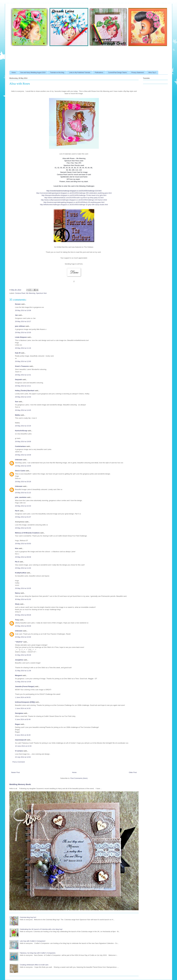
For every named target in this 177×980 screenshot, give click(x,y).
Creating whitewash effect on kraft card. (34, 965)
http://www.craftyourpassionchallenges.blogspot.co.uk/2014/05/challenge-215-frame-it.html (74, 200)
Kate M (18, 353)
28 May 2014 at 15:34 (23, 426)
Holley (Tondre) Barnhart (25, 391)
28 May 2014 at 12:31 (23, 375)
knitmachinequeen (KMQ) (25, 702)
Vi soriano (19, 751)
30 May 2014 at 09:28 (23, 615)
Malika (18, 415)
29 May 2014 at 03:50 (23, 544)
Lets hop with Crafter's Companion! (33, 941)
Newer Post (16, 772)
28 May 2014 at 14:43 (23, 397)
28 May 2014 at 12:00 (23, 361)
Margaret (19, 675)
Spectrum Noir (41, 293)
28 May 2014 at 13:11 (23, 386)
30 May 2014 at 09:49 (23, 626)
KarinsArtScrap (21, 431)
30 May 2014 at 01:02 (23, 599)
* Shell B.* (19, 642)
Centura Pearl (20, 293)
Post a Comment (19, 762)
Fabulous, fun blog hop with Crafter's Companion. (38, 953)
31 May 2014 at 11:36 (23, 671)
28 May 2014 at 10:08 (23, 310)
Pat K (17, 511)
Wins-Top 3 (152, 73)
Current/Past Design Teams (118, 73)
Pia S (17, 562)
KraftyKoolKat (21, 573)
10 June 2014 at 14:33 (23, 746)
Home (14, 73)
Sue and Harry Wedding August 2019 (33, 73)
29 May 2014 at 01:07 (23, 517)
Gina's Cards (20, 471)
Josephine (19, 660)
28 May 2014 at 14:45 (23, 410)
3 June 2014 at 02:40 (23, 719)
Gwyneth (19, 380)
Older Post (133, 772)
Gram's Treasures (22, 366)
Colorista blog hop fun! (28, 917)
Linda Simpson (21, 337)
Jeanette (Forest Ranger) (25, 686)
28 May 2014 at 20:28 (23, 482)
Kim (17, 548)
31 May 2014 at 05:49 (23, 655)
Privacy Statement (138, 73)
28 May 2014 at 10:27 (23, 321)
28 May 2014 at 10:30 (23, 332)
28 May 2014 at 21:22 (23, 493)
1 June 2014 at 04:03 (23, 697)
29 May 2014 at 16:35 (23, 588)
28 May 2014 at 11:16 (23, 348)
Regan (18, 724)
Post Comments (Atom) (79, 778)
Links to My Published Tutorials (80, 73)
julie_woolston (21, 497)
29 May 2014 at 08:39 (23, 557)
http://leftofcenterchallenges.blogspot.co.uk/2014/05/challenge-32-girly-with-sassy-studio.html (74, 205)
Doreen (18, 304)
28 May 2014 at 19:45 (23, 466)
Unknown (19, 460)
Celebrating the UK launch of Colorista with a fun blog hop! (41, 929)
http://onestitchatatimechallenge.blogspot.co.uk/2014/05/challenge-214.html (74, 191)
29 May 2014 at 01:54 (23, 528)
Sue (17, 402)
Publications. (99, 73)
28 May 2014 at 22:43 (23, 506)
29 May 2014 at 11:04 (23, 568)
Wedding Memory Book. (20, 784)
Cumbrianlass (21, 446)
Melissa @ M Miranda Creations (27, 533)
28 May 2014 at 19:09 (23, 442)
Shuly (17, 604)
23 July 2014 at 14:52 (23, 757)
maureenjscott (21, 740)
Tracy (17, 620)
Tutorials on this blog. (57, 73)
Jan (17, 315)
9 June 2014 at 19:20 (23, 735)
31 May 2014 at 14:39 (23, 682)
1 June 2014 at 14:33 (23, 708)
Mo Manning (31, 293)
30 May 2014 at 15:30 (23, 637)
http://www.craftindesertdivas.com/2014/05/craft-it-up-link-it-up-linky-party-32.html (74, 198)
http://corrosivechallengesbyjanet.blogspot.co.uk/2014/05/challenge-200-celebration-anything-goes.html (74, 193)
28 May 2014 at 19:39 (23, 455)
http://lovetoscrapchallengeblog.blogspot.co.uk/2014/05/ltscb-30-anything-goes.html (74, 202)
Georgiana (19, 713)
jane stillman (20, 326)
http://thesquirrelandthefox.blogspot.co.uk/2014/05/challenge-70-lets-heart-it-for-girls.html (74, 195)
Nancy (18, 593)
